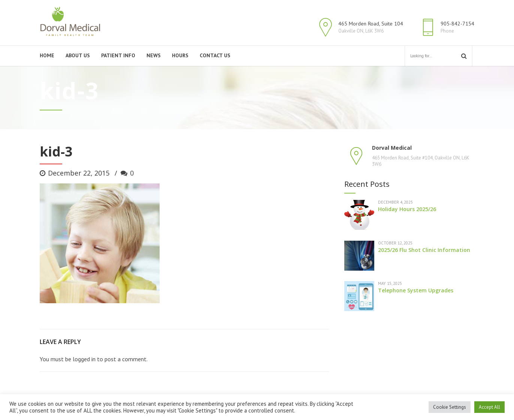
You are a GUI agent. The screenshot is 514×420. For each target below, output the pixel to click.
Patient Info (118, 55)
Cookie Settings (450, 407)
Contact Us (215, 55)
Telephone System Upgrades (416, 290)
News (154, 55)
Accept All (489, 407)
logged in (84, 359)
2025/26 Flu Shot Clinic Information (424, 250)
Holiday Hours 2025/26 (407, 209)
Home (47, 55)
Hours (180, 55)
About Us (78, 55)
